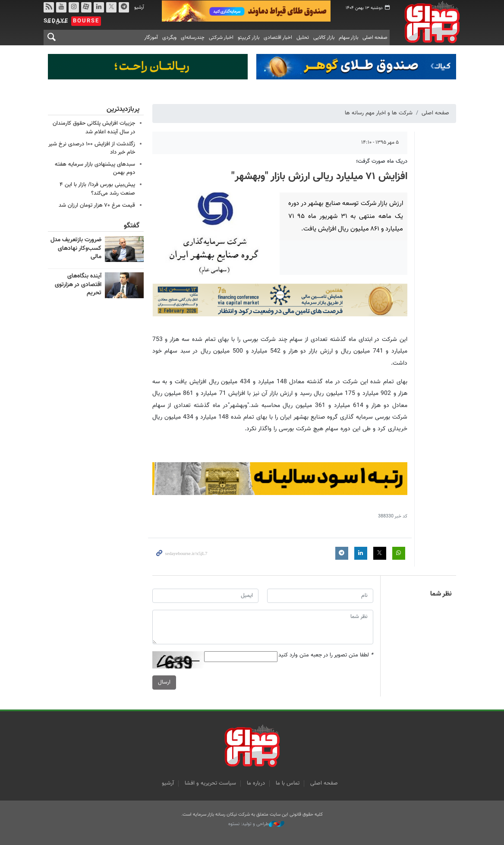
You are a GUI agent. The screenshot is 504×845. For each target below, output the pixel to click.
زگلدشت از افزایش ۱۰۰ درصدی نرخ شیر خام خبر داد (92, 148)
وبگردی (169, 38)
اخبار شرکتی (221, 38)
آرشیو (139, 8)
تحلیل (303, 38)
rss (49, 7)
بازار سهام (348, 38)
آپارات (86, 7)
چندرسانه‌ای (193, 38)
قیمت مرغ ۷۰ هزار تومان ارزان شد (97, 205)
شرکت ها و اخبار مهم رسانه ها (379, 113)
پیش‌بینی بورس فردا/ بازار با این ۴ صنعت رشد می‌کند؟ (97, 189)
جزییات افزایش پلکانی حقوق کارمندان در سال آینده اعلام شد (94, 128)
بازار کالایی (324, 38)
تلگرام (124, 7)
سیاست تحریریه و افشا (210, 783)
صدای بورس (429, 22)
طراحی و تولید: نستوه (256, 824)
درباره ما (256, 783)
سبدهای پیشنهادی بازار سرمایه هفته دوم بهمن (95, 169)
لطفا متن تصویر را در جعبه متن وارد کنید (326, 655)
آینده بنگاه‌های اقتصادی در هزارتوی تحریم (78, 285)
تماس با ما (288, 783)
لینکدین (99, 7)
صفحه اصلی (375, 38)
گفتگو (132, 226)
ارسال (164, 682)
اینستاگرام (74, 7)
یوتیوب (61, 7)
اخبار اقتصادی (278, 38)
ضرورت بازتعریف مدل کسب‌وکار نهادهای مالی (76, 248)
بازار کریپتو (249, 38)
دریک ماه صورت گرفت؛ (382, 161)
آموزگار (151, 38)
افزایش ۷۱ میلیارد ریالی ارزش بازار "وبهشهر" (319, 177)
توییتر (111, 7)
